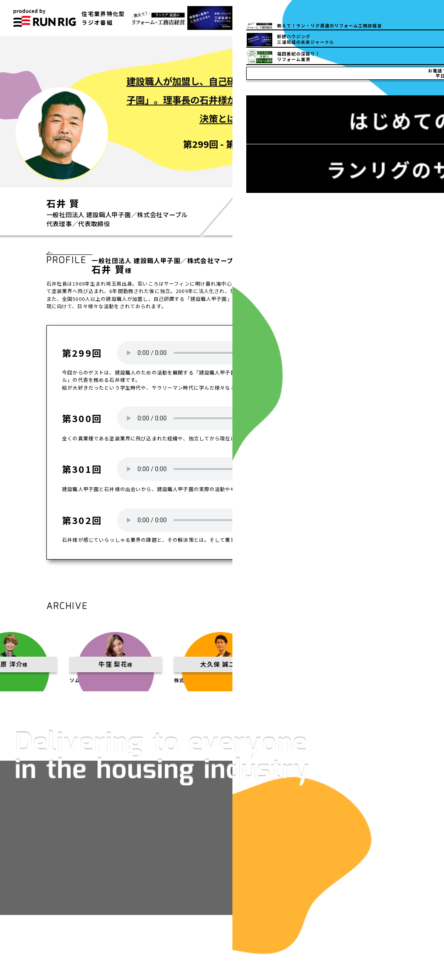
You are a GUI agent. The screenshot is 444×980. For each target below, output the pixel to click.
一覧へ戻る (70, 257)
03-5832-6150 (334, 18)
